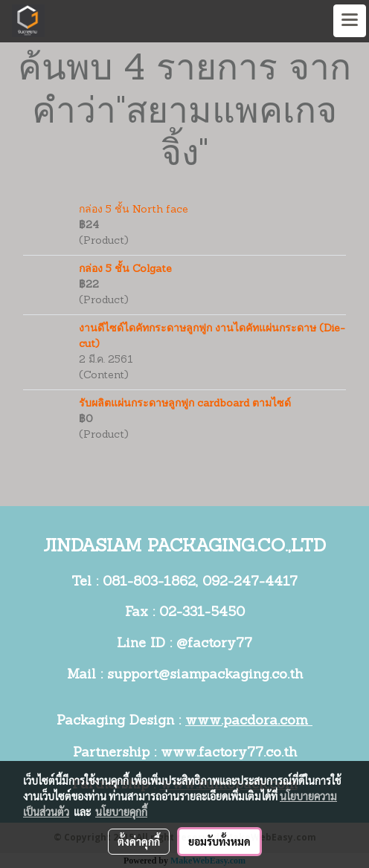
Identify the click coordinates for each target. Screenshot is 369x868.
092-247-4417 (250, 582)
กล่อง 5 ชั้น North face (134, 210)
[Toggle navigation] (350, 21)
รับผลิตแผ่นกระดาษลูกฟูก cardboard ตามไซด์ (185, 404)
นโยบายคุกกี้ (121, 812)
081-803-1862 (149, 582)
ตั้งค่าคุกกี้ (139, 841)
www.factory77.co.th (229, 753)
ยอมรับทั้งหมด (219, 841)
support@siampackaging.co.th (205, 675)
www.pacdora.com (249, 721)
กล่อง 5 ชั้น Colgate (125, 269)
